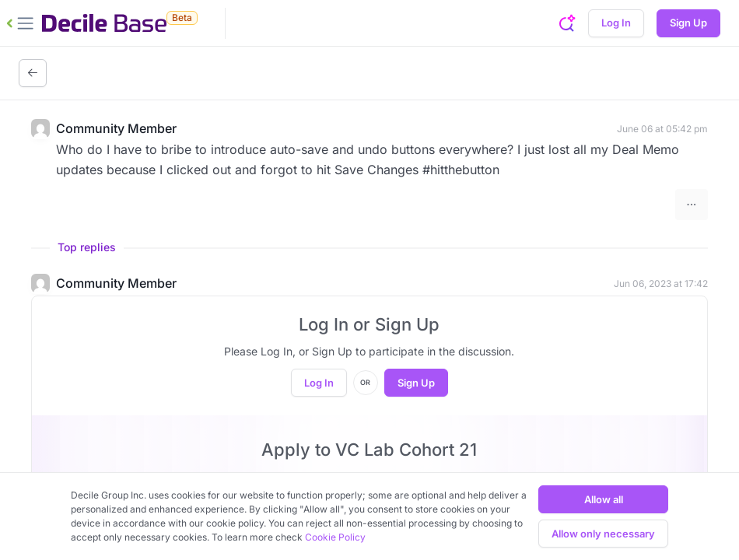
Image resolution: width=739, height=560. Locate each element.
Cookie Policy (335, 537)
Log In (616, 23)
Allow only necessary (603, 534)
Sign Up (688, 23)
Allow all (604, 499)
